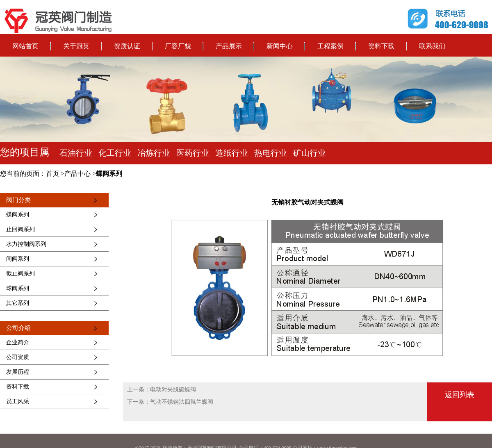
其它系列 (18, 303)
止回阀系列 (20, 229)
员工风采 (18, 401)
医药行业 (193, 153)
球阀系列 (18, 288)
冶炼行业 (154, 153)
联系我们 (432, 46)
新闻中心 (280, 46)
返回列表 (460, 395)
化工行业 (115, 153)
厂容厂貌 (178, 46)
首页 (52, 174)
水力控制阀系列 (26, 244)
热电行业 (271, 153)
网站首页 (25, 46)
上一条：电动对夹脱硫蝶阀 (162, 390)
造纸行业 (232, 153)
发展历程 (18, 372)
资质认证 (127, 46)
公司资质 (18, 357)
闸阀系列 (18, 259)
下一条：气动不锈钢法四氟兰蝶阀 (170, 402)
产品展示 (229, 46)
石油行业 (76, 153)
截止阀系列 (20, 274)
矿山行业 (310, 153)
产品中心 (77, 174)
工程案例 (330, 46)
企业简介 (18, 342)
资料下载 (381, 46)
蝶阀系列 (109, 174)
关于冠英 (76, 46)
